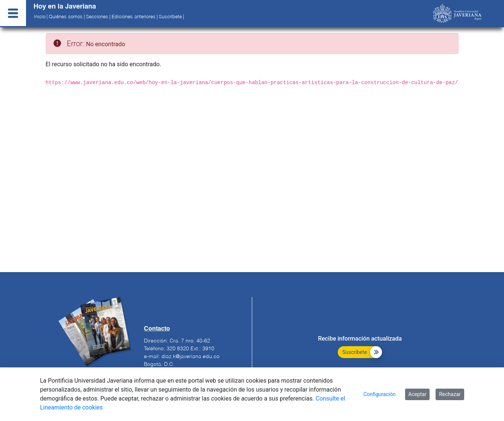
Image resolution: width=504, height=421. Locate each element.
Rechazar (450, 394)
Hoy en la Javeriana (65, 7)
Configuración (380, 394)
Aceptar (418, 394)
